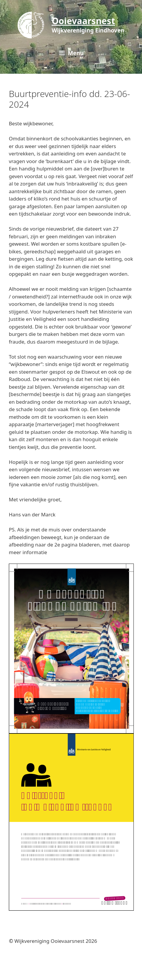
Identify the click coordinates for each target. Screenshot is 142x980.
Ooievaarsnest (83, 21)
